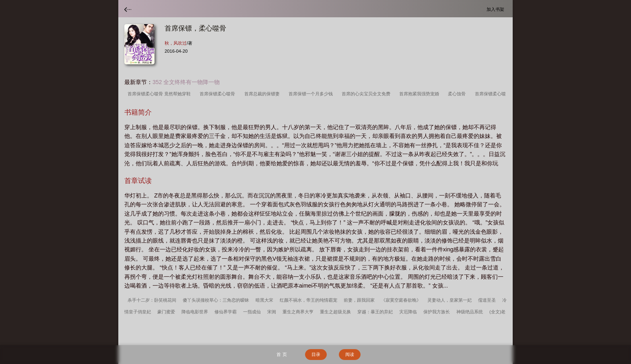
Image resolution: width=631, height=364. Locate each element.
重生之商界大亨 (298, 312)
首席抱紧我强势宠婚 (420, 94)
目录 (316, 354)
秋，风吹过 (176, 43)
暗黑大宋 (264, 300)
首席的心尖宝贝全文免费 (367, 94)
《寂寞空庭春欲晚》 (401, 300)
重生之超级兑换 (335, 312)
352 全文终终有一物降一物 (186, 82)
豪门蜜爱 (166, 312)
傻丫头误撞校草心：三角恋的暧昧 (216, 300)
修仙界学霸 (226, 312)
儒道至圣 (487, 300)
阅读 (350, 354)
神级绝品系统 (470, 312)
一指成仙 (252, 312)
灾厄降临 (408, 312)
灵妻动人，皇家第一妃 (450, 300)
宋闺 (272, 312)
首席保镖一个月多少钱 (312, 94)
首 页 (281, 354)
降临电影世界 (195, 312)
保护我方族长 (437, 312)
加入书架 (497, 9)
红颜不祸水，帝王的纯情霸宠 (308, 300)
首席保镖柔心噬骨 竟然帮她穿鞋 (160, 94)
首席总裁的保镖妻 (263, 94)
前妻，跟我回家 (359, 300)
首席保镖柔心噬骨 (219, 94)
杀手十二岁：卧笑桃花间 (152, 300)
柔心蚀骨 (458, 94)
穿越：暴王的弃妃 (375, 312)
